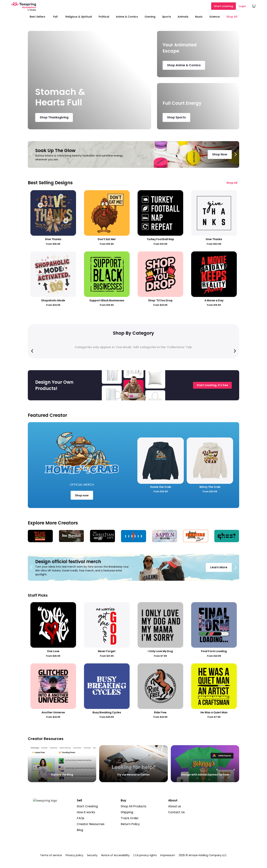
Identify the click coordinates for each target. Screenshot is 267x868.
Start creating (224, 6)
